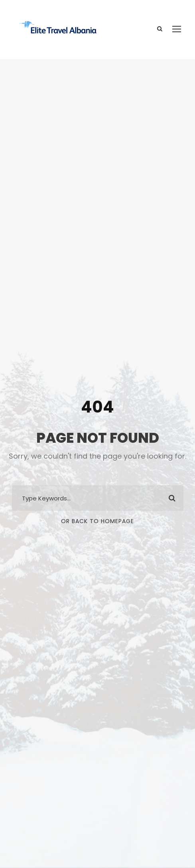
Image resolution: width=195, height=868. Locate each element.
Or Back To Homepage (97, 521)
